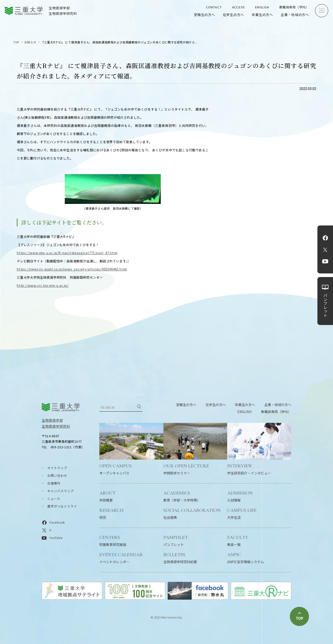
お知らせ (30, 42)
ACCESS (238, 7)
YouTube (325, 261)
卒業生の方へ (262, 15)
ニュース (54, 499)
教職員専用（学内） (294, 7)
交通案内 (54, 483)
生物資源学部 (52, 420)
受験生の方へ (205, 15)
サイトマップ (57, 468)
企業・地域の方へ (295, 15)
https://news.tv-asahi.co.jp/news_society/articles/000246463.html (72, 269)
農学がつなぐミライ (62, 506)
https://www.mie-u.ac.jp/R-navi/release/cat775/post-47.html (67, 253)
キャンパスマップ (60, 491)
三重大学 (61, 407)
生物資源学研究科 (56, 426)
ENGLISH (262, 7)
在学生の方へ (234, 15)
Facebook (325, 238)
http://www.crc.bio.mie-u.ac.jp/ (43, 286)
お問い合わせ (57, 476)
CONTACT (214, 7)
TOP (16, 42)
